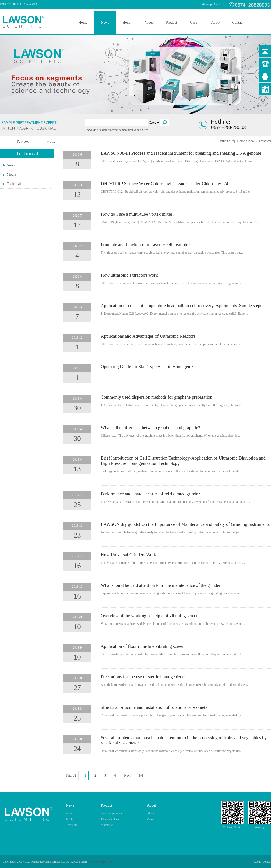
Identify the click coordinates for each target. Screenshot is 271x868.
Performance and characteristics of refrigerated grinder (150, 494)
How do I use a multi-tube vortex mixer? (138, 214)
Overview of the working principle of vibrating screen (150, 616)
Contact (219, 4)
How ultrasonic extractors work (129, 275)
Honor (127, 22)
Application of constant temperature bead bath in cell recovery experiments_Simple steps (181, 306)
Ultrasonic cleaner (111, 819)
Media (11, 174)
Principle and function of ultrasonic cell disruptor (145, 245)
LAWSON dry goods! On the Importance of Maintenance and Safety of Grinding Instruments (185, 524)
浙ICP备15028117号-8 (102, 862)
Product (171, 22)
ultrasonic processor (112, 814)
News (105, 22)
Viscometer (107, 825)
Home (83, 22)
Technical (265, 141)
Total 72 (71, 776)
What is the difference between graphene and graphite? (150, 428)
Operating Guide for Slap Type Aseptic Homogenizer (149, 367)
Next (127, 776)
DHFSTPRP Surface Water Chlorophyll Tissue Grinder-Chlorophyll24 (164, 184)
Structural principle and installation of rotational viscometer (155, 707)
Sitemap (207, 4)
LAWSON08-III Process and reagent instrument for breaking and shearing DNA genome (181, 153)
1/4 (141, 776)
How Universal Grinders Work (128, 555)
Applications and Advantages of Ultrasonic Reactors (148, 336)
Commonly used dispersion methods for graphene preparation (157, 397)
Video (149, 22)
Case (193, 22)
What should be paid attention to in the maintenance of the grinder (161, 585)
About (216, 22)
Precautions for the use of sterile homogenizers (143, 677)
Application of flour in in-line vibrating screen (143, 646)
